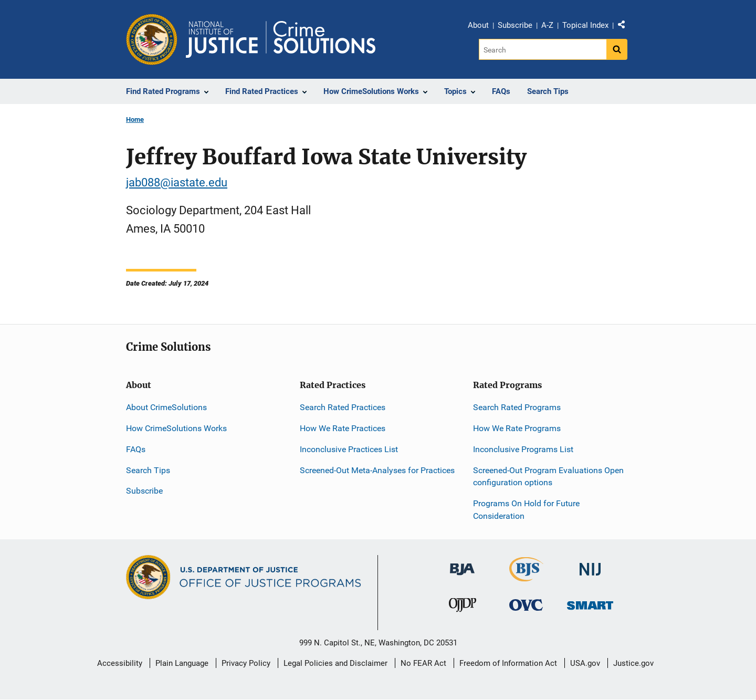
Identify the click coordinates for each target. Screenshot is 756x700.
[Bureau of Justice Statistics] (526, 577)
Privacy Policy (246, 663)
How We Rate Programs (517, 428)
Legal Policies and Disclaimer (335, 663)
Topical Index (585, 25)
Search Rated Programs (517, 407)
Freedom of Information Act (508, 663)
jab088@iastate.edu (177, 182)
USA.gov (585, 663)
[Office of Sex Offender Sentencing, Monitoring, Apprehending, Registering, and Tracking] (590, 603)
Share (625, 27)
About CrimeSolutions (166, 407)
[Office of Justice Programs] (152, 39)
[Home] (281, 39)
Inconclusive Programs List (523, 449)
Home (135, 119)
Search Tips (148, 470)
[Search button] (617, 49)
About (478, 25)
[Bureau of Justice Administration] (462, 564)
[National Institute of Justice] (590, 565)
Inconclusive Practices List (349, 449)
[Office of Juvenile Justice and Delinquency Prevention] (463, 607)
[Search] (543, 49)
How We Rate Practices (343, 428)
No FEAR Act (423, 663)
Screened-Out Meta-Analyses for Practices (377, 470)
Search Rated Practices (343, 407)
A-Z (547, 25)
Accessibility (120, 663)
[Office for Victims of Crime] (526, 605)
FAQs (136, 449)
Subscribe (515, 25)
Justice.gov (633, 663)
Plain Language (182, 663)
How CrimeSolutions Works (176, 428)
